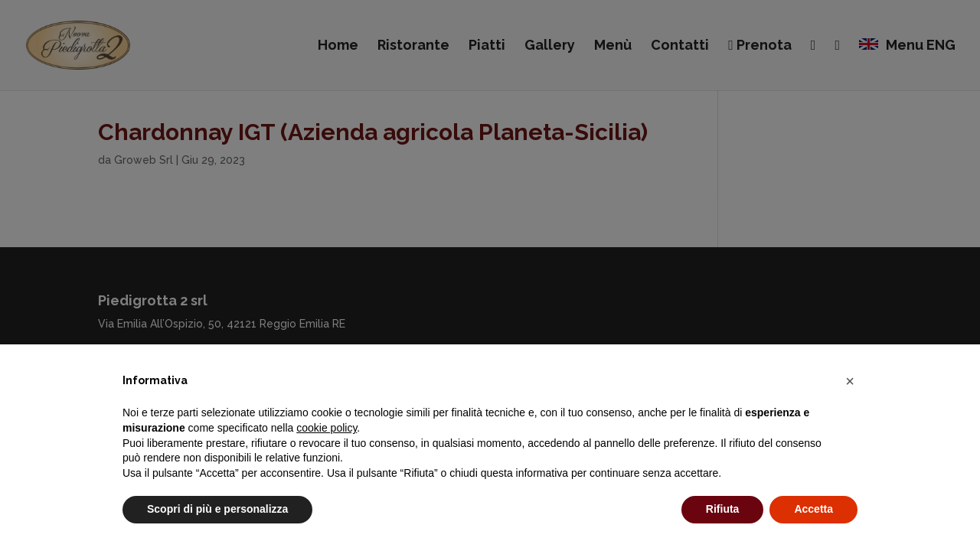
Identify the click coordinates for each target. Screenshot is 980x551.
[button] (850, 381)
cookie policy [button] (327, 428)
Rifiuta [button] (723, 509)
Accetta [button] (813, 509)
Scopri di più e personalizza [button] (217, 509)
